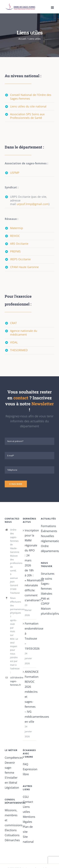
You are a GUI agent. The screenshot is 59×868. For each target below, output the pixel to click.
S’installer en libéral (11, 780)
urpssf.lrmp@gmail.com (33, 204)
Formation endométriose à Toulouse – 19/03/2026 (30, 636)
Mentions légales (29, 819)
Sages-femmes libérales (47, 589)
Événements (48, 531)
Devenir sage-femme (10, 768)
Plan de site (28, 829)
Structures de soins (48, 576)
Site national (28, 839)
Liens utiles (26, 809)
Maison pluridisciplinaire (48, 611)
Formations (48, 526)
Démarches (11, 840)
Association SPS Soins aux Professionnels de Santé (27, 116)
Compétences (11, 758)
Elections (11, 830)
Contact (28, 802)
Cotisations (11, 835)
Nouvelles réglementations (48, 538)
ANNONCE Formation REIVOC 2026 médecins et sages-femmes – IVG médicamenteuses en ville (30, 697)
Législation (11, 788)
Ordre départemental (48, 548)
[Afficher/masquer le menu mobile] (53, 8)
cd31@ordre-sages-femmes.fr (14, 681)
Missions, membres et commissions (11, 818)
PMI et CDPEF (45, 601)
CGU (26, 797)
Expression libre (29, 772)
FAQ (25, 764)
